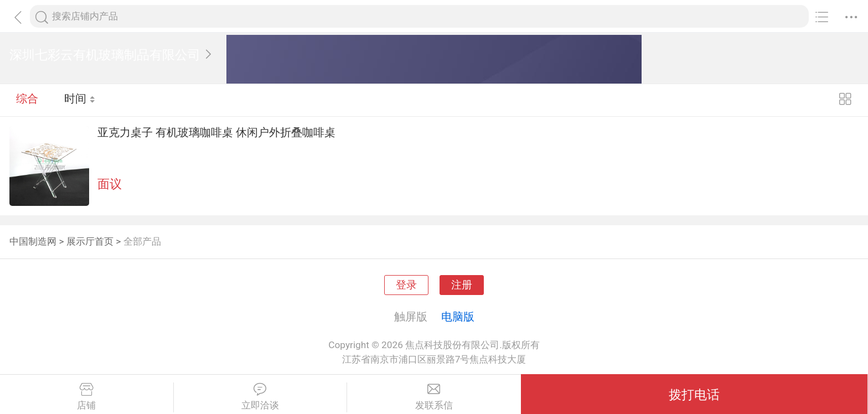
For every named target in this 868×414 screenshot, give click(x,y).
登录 (406, 285)
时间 (80, 100)
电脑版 (458, 317)
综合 (27, 100)
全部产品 (142, 241)
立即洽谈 (260, 397)
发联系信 (434, 397)
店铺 (87, 397)
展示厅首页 (90, 241)
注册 (462, 285)
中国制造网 (33, 241)
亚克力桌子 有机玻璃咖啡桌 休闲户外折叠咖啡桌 (216, 132)
